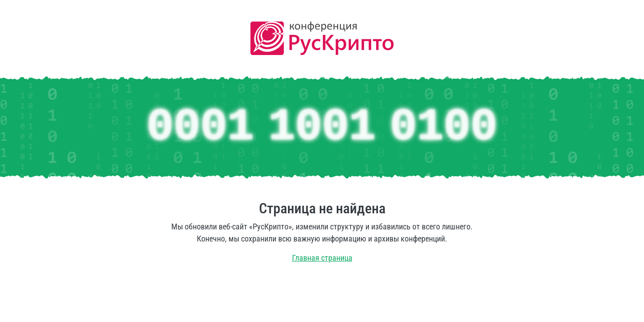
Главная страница (322, 258)
